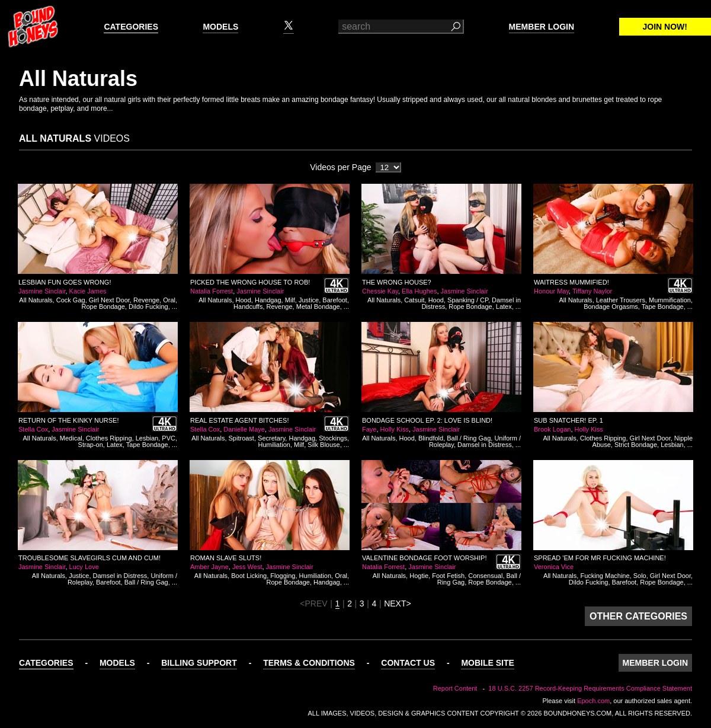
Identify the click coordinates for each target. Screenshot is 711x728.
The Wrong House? (397, 282)
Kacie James (88, 291)
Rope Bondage (103, 306)
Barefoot (335, 300)
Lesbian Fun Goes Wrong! (65, 282)
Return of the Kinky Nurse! (69, 420)
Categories (131, 27)
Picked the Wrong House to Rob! (250, 282)
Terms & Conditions (309, 663)
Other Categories (638, 616)
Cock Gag (71, 300)
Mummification (670, 300)
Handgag (268, 300)
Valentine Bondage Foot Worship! (424, 558)
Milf (290, 300)
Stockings (333, 438)
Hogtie (419, 576)
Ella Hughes (419, 291)
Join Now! (665, 27)
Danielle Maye (244, 429)
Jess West (247, 567)
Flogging (283, 576)
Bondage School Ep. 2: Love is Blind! (427, 420)
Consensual (485, 576)
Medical (71, 438)
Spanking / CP (468, 300)
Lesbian (147, 438)
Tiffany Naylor (592, 291)
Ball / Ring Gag (469, 438)
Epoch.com (593, 701)
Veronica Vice (554, 567)
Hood (244, 300)
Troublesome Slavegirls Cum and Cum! (89, 558)
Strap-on (91, 445)
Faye (369, 429)
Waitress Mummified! (571, 282)
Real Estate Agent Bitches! (239, 420)
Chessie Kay (380, 291)
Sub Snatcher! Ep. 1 (569, 420)
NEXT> (398, 604)
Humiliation (274, 445)
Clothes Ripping (109, 438)
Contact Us (408, 663)
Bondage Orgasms (611, 306)
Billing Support (199, 663)
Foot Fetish (448, 576)
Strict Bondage (636, 445)
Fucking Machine (605, 576)
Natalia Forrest (212, 291)
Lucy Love (84, 567)
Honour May (551, 291)
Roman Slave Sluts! (226, 558)
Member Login (542, 27)
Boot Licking (249, 576)
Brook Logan (552, 429)
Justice (309, 300)
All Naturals (36, 300)
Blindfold (431, 438)
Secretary (271, 438)
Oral (169, 300)
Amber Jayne (209, 567)
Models (220, 27)
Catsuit (414, 300)
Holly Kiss (395, 429)
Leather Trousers (621, 300)
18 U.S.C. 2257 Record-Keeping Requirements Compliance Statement (590, 688)
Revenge (146, 300)
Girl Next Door (109, 300)
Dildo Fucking (148, 306)
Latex (504, 306)
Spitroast (241, 438)
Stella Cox (33, 429)
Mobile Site (487, 663)
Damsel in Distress (485, 445)
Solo (640, 576)
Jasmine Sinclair (42, 291)
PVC (169, 438)
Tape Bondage (663, 306)
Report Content (455, 688)
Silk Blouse (324, 445)
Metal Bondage (318, 306)
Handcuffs (248, 306)
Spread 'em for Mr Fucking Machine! (600, 558)
